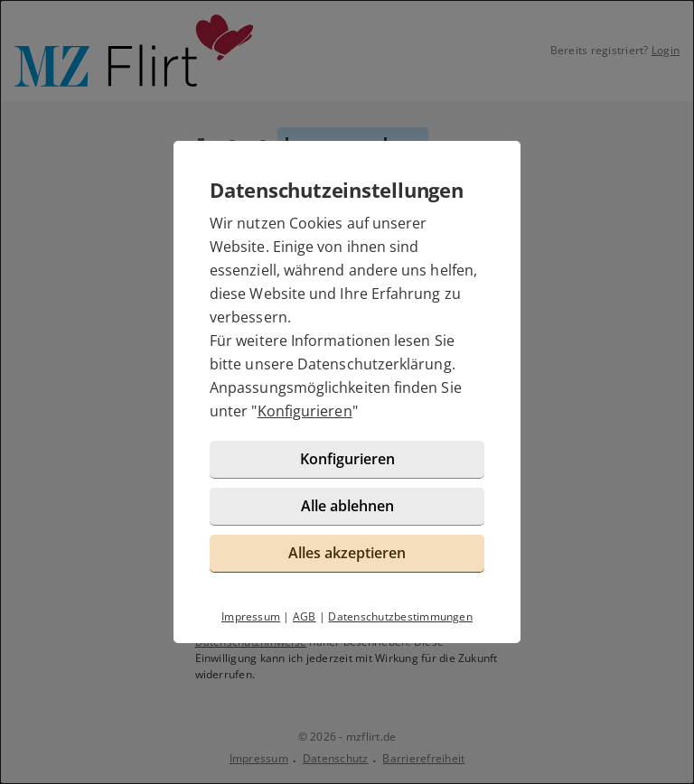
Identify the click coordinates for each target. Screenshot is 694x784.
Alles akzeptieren (347, 553)
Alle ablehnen (347, 506)
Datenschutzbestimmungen (400, 616)
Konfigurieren (305, 411)
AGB (305, 616)
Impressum (251, 616)
